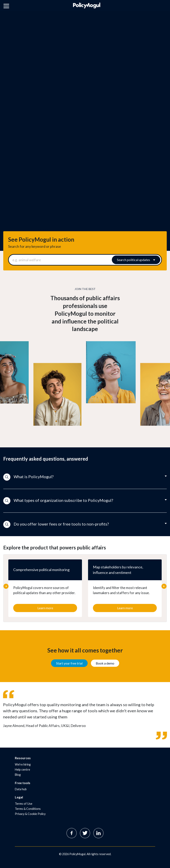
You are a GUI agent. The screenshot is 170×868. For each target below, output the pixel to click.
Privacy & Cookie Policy (30, 814)
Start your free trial (69, 663)
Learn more (45, 608)
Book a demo (105, 663)
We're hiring (23, 764)
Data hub (21, 789)
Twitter (85, 833)
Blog (18, 775)
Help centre (22, 770)
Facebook (72, 833)
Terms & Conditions (28, 809)
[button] (85, 477)
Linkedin (98, 833)
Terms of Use (24, 804)
